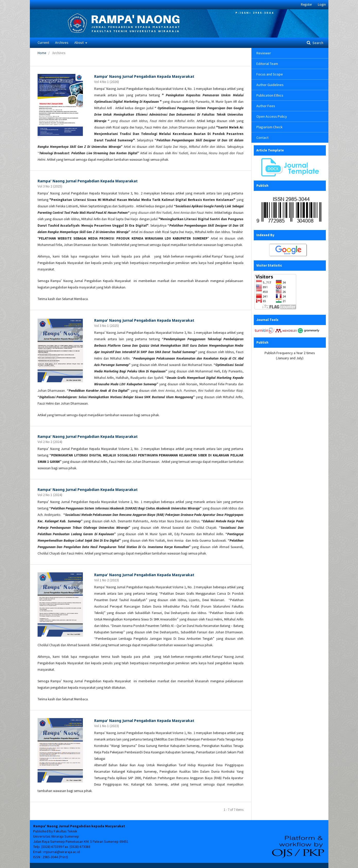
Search (317, 43)
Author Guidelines (270, 85)
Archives (62, 42)
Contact (262, 138)
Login (322, 5)
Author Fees (266, 106)
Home (42, 53)
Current (43, 42)
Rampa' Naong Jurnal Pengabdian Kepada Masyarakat (144, 76)
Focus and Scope (270, 74)
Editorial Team (267, 64)
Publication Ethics (270, 95)
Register (306, 5)
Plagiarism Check (269, 127)
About (79, 42)
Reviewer (264, 53)
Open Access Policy (272, 116)
